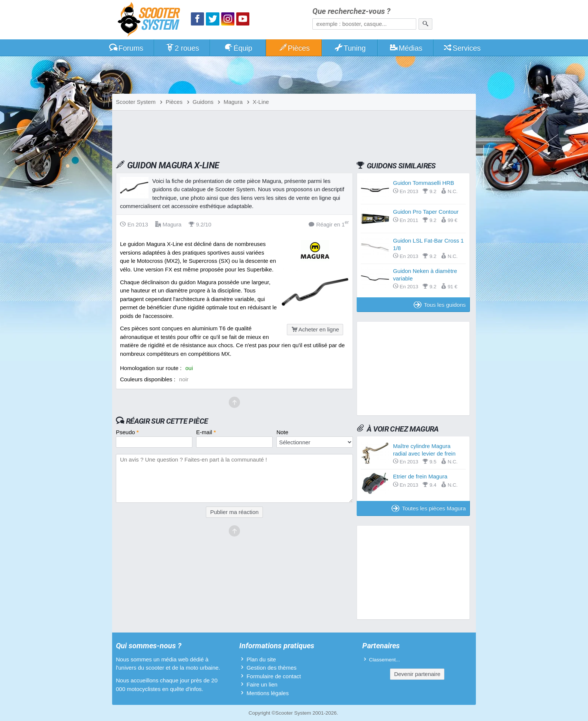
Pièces (294, 48)
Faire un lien (262, 684)
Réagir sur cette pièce (167, 421)
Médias (406, 48)
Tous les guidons (440, 305)
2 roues (182, 48)
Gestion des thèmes (271, 668)
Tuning (350, 48)
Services (462, 48)
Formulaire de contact (274, 676)
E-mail (206, 432)
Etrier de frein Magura (420, 476)
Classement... (385, 660)
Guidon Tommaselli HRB (424, 183)
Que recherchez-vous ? (351, 11)
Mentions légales (268, 693)
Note (282, 432)
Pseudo (127, 432)
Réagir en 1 (329, 224)
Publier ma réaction (234, 512)
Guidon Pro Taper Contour (426, 212)
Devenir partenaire (417, 674)
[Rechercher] (425, 24)
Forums (126, 48)
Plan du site (261, 659)
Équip (238, 48)
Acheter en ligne (315, 329)
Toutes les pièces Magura (429, 508)
